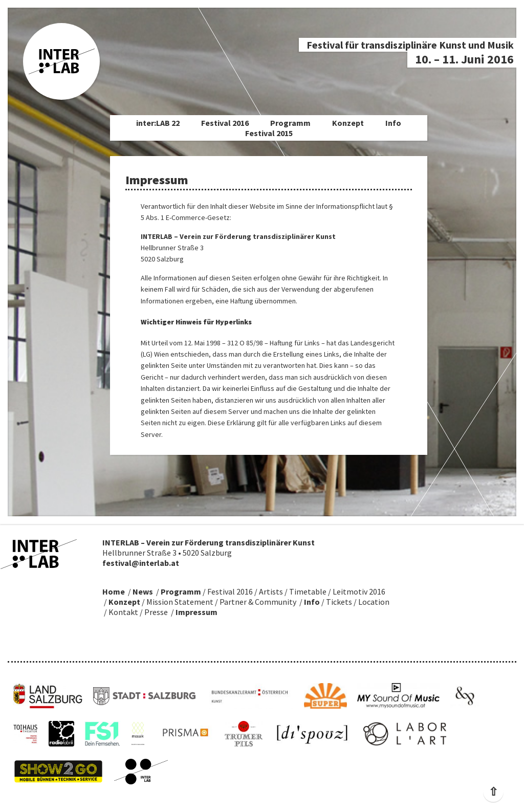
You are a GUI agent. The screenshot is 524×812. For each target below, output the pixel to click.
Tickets (339, 602)
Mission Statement (180, 602)
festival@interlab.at (141, 563)
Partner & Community (258, 602)
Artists (271, 591)
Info (393, 123)
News (143, 591)
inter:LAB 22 (158, 123)
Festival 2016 (225, 123)
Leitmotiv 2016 (359, 591)
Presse (156, 612)
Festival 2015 (269, 133)
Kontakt (123, 612)
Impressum (196, 612)
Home (114, 591)
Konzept (348, 123)
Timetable (308, 591)
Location (374, 602)
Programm (290, 123)
